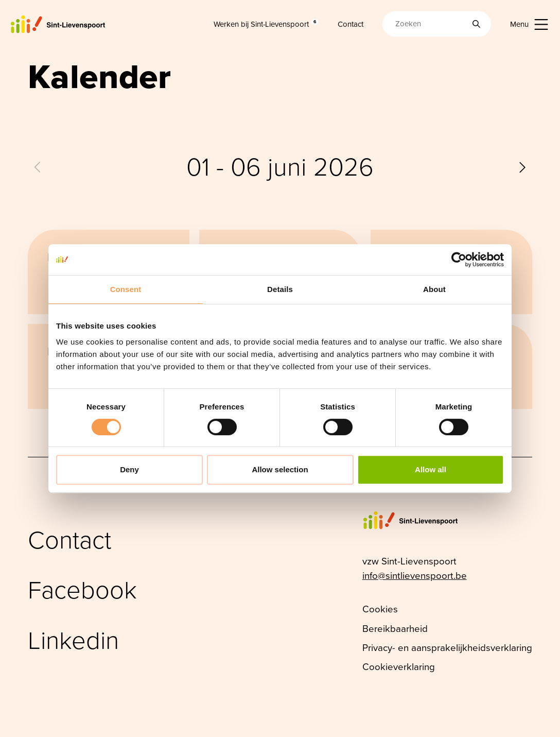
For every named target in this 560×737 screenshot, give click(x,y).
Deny (129, 469)
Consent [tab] (126, 289)
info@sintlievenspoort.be (415, 576)
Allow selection (280, 469)
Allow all (431, 469)
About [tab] (434, 289)
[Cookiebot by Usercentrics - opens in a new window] (459, 260)
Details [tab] (280, 289)
